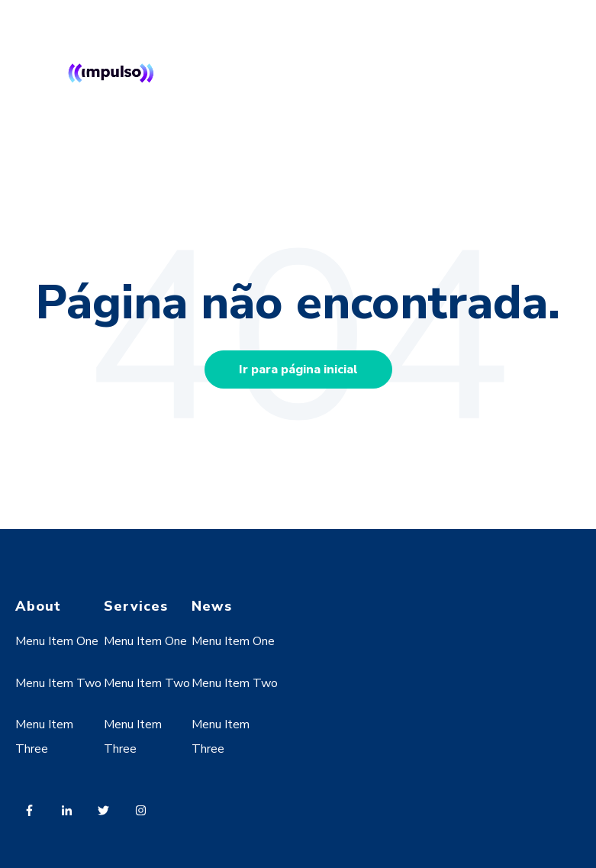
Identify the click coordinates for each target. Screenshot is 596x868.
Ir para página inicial (298, 369)
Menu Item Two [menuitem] (58, 683)
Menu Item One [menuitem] (57, 641)
